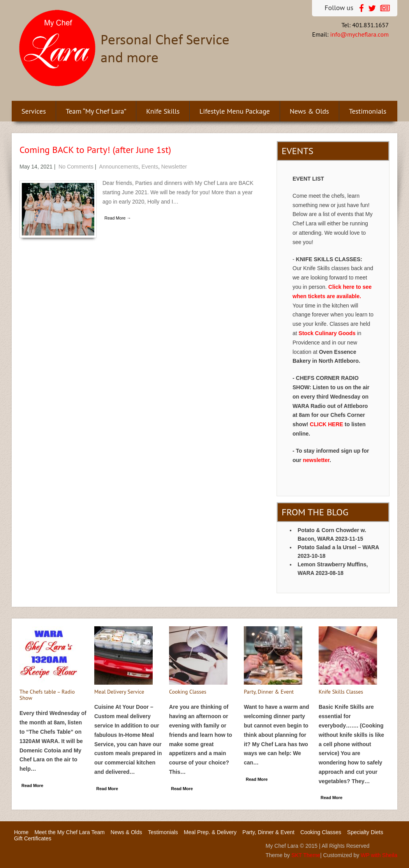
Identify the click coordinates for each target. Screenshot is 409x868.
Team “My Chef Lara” (96, 111)
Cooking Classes (321, 832)
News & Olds (309, 111)
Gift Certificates (33, 838)
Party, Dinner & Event (268, 832)
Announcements (119, 167)
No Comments (76, 167)
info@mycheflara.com (360, 34)
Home (21, 832)
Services (34, 111)
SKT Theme (306, 855)
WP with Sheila (379, 855)
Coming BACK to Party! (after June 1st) (95, 150)
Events (150, 167)
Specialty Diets (365, 832)
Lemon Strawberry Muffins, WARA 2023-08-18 (333, 569)
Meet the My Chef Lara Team (69, 832)
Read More (32, 785)
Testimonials (368, 111)
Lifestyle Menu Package (235, 111)
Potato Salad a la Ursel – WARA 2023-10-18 (338, 552)
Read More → (118, 218)
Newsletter (174, 167)
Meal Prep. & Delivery (210, 832)
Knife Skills (163, 111)
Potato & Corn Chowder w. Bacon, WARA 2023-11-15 (332, 534)
